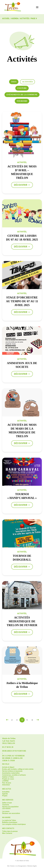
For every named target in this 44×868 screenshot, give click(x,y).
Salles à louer (7, 803)
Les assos (6, 811)
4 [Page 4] (22, 720)
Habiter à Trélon (8, 777)
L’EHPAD (5, 781)
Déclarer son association (11, 813)
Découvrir (21, 185)
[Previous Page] (7, 720)
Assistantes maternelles (11, 773)
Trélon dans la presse (10, 831)
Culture (22, 88)
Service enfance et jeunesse (12, 771)
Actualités (6, 792)
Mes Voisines (11, 866)
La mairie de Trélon (9, 820)
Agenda (15, 18)
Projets (5, 796)
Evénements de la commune (22, 95)
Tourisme (22, 101)
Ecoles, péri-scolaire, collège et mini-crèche (18, 769)
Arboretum (6, 785)
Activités (25, 18)
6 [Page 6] (32, 720)
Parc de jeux (7, 783)
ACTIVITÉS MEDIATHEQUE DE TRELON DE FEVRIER (22, 621)
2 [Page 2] (12, 720)
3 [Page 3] (17, 720)
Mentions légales (32, 866)
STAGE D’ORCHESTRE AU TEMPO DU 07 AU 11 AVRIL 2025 (22, 301)
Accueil (6, 18)
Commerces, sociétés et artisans (14, 775)
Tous (14, 82)
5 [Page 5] (27, 720)
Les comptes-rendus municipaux (14, 824)
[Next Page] (37, 720)
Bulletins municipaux (10, 822)
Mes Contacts (7, 833)
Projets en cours (8, 779)
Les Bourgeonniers (21, 866)
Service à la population (10, 807)
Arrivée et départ (8, 767)
